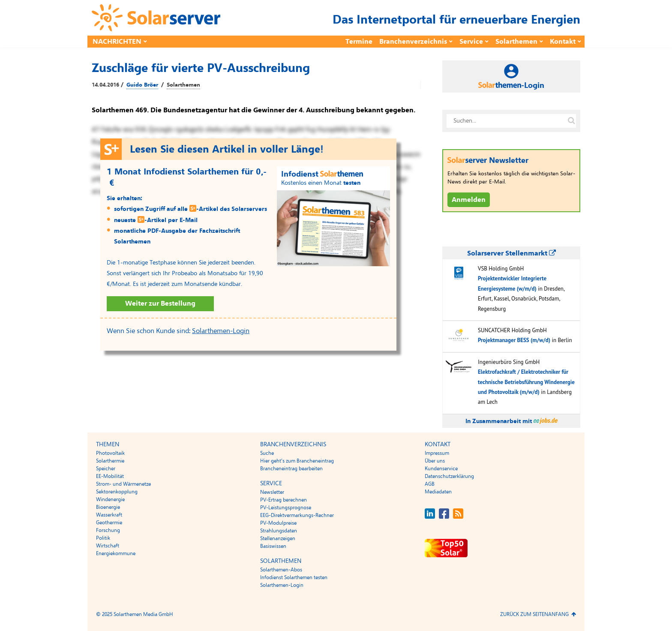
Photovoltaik (110, 453)
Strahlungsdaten (279, 531)
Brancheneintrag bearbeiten (291, 469)
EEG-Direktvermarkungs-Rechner (297, 515)
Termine (359, 42)
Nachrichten (117, 42)
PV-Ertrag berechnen (283, 500)
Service (471, 42)
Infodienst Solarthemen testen (294, 577)
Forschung (108, 530)
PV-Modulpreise (278, 523)
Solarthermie (110, 461)
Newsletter (272, 492)
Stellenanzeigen (278, 538)
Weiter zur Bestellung (160, 303)
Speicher (106, 469)
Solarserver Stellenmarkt (511, 253)
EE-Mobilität (110, 476)
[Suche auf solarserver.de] (571, 121)
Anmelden (469, 200)
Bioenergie (108, 507)
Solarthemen (516, 42)
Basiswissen (273, 546)
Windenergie (110, 499)
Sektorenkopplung (117, 492)
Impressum (437, 453)
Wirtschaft (108, 546)
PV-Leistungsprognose (286, 508)
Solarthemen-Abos (281, 570)
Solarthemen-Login (221, 331)
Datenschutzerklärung (449, 476)
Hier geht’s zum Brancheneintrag (297, 461)
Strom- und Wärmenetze (123, 484)
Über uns (435, 461)
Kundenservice (441, 469)
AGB (430, 484)
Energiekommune (116, 553)
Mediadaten (438, 492)
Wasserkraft (109, 515)
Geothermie (109, 523)
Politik (103, 538)
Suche (267, 453)
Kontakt (563, 42)
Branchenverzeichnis (413, 42)
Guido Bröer (142, 85)
